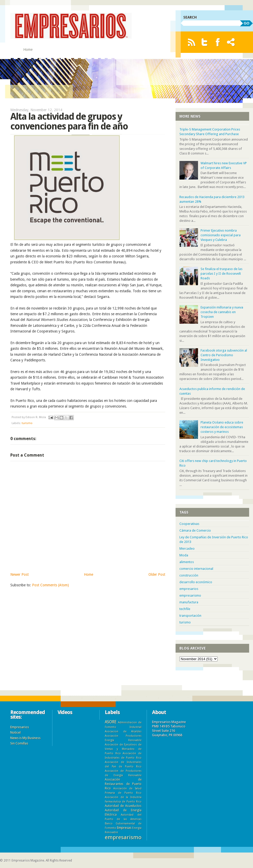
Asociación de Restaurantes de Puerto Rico (123, 784)
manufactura (189, 602)
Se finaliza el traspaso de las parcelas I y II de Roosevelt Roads (222, 274)
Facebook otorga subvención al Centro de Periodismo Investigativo (224, 355)
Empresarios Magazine (28, 861)
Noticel (15, 732)
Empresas (124, 828)
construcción (189, 575)
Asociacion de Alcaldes (123, 731)
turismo (27, 423)
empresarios (189, 589)
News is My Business (25, 738)
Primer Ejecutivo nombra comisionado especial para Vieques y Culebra (221, 235)
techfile (185, 609)
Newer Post (19, 574)
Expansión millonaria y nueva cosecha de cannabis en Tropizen (222, 312)
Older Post (157, 574)
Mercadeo (187, 549)
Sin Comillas (19, 743)
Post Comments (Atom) (50, 585)
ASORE (111, 722)
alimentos (187, 562)
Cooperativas (189, 524)
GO (247, 23)
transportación (190, 616)
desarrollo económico (196, 582)
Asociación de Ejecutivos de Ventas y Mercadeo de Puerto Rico (123, 749)
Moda (184, 555)
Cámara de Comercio (195, 530)
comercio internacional (196, 569)
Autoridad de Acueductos (123, 806)
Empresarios (20, 727)
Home (28, 50)
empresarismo (190, 595)
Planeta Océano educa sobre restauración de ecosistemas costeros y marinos (222, 427)
